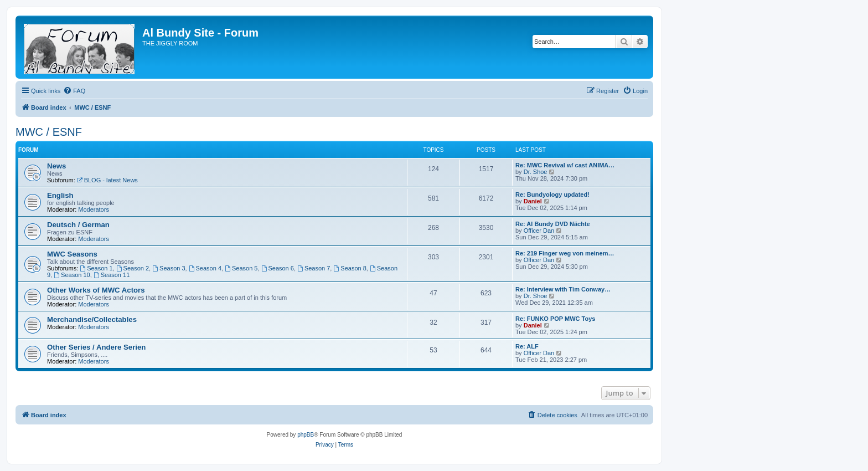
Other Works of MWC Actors (96, 290)
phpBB (306, 435)
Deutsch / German (78, 225)
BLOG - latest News (107, 180)
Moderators (94, 209)
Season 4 (205, 268)
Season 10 (72, 275)
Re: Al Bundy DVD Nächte (553, 224)
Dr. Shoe (536, 172)
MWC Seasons (72, 254)
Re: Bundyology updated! (552, 194)
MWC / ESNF (49, 132)
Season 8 (350, 268)
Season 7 (314, 268)
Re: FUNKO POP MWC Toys (555, 319)
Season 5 (241, 268)
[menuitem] (74, 91)
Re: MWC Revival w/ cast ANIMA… (565, 165)
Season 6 (278, 268)
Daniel (533, 201)
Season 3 (169, 268)
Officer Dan (539, 231)
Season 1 (96, 268)
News (56, 166)
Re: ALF (527, 346)
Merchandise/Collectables (92, 319)
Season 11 (112, 275)
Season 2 (133, 268)
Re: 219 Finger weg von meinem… (565, 253)
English (60, 195)
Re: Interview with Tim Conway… (563, 289)
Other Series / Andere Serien (96, 347)
